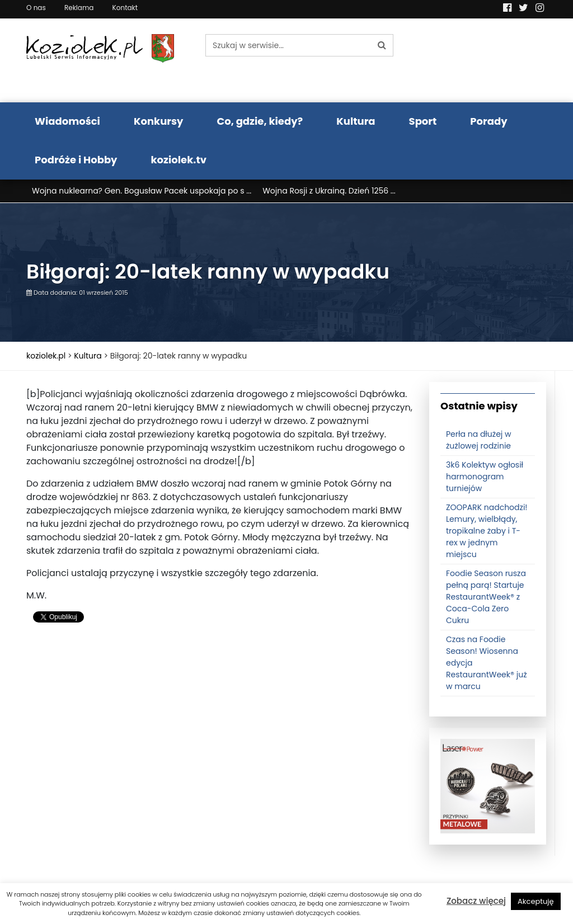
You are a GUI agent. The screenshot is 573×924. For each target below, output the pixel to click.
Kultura (356, 121)
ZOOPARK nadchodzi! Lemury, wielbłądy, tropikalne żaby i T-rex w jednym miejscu (487, 531)
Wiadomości (67, 121)
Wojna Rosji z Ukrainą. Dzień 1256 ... (329, 191)
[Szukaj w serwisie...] (288, 45)
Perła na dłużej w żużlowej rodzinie (479, 440)
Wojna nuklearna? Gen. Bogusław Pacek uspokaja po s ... (142, 191)
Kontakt (125, 8)
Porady (489, 121)
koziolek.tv (179, 160)
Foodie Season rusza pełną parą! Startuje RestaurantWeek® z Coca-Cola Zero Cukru (486, 597)
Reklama (79, 8)
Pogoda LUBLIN (488, 60)
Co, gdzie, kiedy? (260, 121)
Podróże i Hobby (76, 160)
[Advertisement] (219, 722)
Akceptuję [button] (536, 901)
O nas (36, 8)
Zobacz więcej (476, 901)
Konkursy (159, 121)
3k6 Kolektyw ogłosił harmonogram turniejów (485, 477)
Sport (423, 121)
